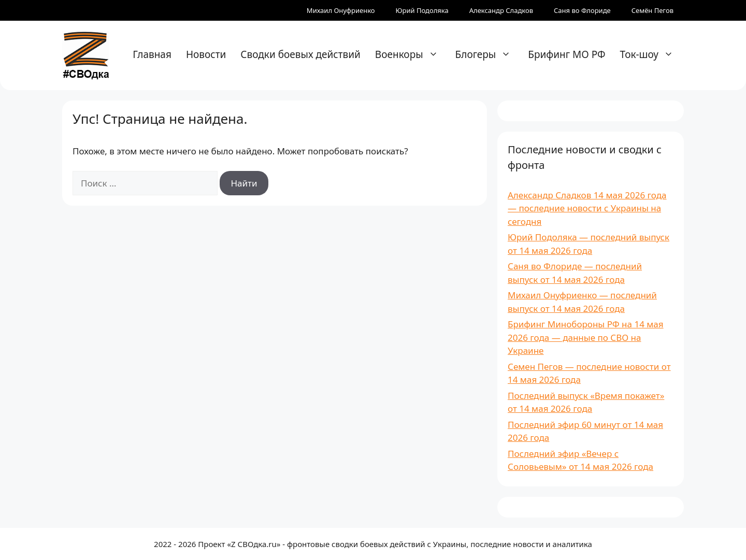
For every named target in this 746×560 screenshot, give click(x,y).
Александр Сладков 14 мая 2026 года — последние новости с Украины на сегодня (587, 208)
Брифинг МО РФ (566, 54)
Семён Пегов (652, 10)
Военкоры (412, 54)
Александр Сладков (501, 10)
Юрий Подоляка (422, 10)
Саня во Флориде (582, 10)
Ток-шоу (652, 54)
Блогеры (489, 54)
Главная (152, 54)
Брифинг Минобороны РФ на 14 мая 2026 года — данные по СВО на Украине (586, 337)
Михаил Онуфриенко (341, 10)
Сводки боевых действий (300, 54)
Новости (206, 54)
